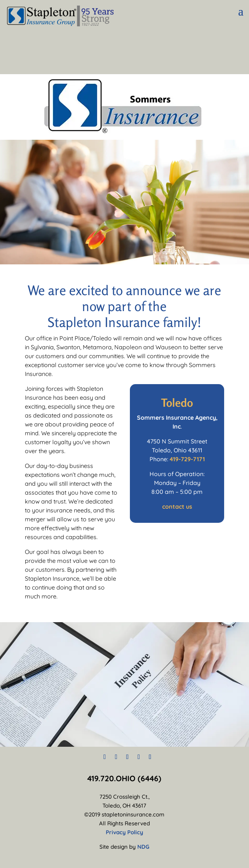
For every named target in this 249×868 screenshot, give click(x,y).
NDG (143, 847)
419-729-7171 (187, 459)
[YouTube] (150, 757)
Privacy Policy (124, 832)
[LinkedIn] (139, 757)
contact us (177, 506)
